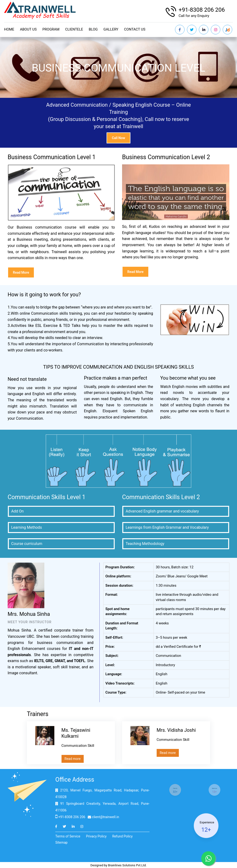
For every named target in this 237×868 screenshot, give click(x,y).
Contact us (135, 29)
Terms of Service (68, 836)
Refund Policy (122, 836)
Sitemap (61, 842)
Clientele (74, 29)
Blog (93, 29)
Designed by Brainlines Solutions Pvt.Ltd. (118, 865)
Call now (118, 138)
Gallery (111, 29)
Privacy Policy (96, 836)
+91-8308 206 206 (202, 10)
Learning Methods (27, 527)
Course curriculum (27, 544)
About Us (28, 29)
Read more (21, 272)
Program (51, 29)
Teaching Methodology (145, 544)
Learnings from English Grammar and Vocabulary (167, 527)
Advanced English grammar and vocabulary (162, 511)
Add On (17, 511)
